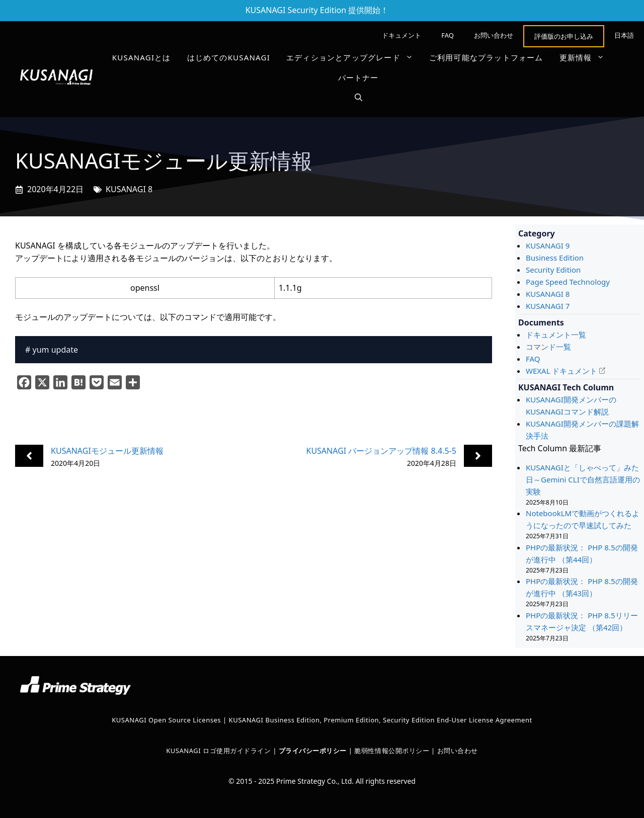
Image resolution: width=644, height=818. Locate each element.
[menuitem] (624, 35)
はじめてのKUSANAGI (229, 57)
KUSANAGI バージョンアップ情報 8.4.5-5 (381, 451)
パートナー (358, 77)
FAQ (448, 35)
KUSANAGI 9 (548, 246)
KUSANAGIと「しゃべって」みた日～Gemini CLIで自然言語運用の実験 (583, 479)
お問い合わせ (494, 35)
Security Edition (553, 270)
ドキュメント (401, 35)
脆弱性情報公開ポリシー (392, 751)
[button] (358, 98)
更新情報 (586, 57)
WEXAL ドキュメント (561, 371)
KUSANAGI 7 (548, 306)
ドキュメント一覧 (556, 335)
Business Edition (555, 258)
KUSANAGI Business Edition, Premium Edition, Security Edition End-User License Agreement (381, 720)
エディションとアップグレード (354, 57)
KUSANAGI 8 (129, 189)
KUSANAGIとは (142, 57)
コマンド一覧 (548, 347)
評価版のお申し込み (564, 36)
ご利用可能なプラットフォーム (486, 57)
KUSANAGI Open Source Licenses (166, 720)
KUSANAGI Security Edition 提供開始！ (317, 10)
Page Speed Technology (568, 282)
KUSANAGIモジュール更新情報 (107, 451)
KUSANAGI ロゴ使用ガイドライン (218, 751)
